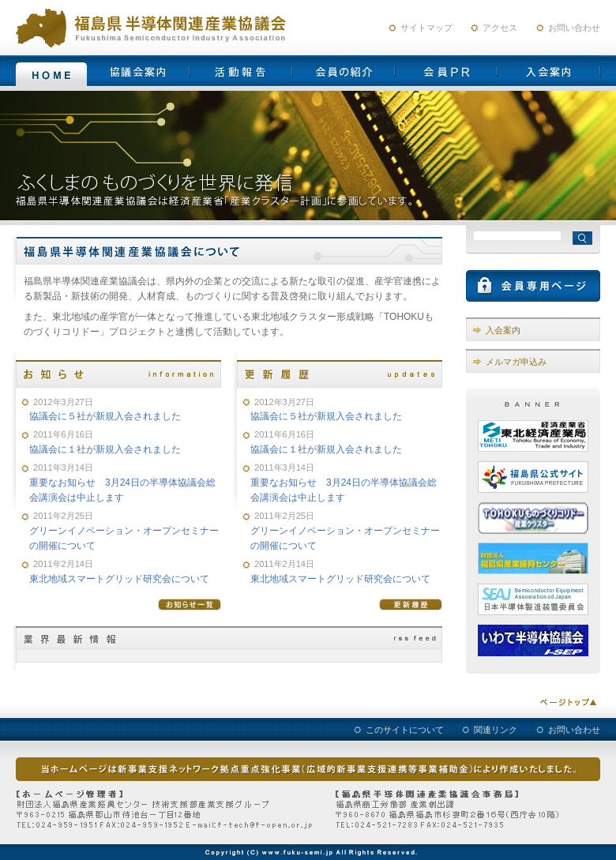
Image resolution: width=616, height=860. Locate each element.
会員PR (446, 71)
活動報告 (241, 71)
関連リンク (496, 730)
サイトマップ (426, 28)
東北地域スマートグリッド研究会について (119, 579)
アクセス (500, 28)
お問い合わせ (574, 28)
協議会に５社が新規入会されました (105, 416)
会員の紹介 (344, 71)
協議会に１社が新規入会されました (105, 449)
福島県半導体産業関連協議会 (154, 28)
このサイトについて (405, 730)
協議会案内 (138, 71)
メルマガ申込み (516, 362)
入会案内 (549, 71)
